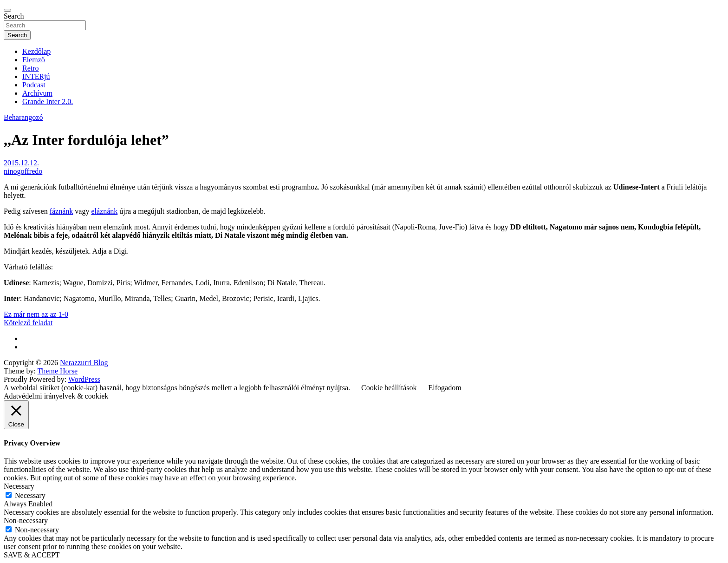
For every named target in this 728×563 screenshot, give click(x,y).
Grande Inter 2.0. (48, 101)
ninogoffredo (23, 171)
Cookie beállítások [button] (389, 388)
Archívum (37, 93)
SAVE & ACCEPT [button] (32, 555)
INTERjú (36, 76)
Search (14, 16)
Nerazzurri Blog (84, 363)
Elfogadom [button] (445, 388)
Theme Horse (58, 371)
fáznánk (62, 211)
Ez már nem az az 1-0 (36, 314)
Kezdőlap (36, 51)
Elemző (34, 60)
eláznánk (104, 211)
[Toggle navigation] (7, 10)
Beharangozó (23, 117)
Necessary (30, 495)
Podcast (34, 85)
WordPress (84, 379)
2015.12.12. (21, 163)
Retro (31, 68)
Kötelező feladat (28, 323)
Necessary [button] (19, 486)
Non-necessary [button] (26, 520)
